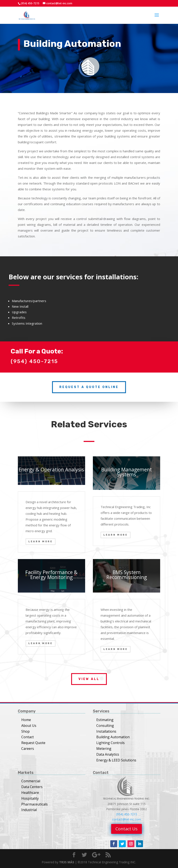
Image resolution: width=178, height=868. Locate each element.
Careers (28, 749)
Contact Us (127, 829)
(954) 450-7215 (127, 814)
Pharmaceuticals (35, 804)
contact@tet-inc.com (127, 819)
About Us (29, 726)
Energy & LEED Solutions (116, 760)
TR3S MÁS (67, 862)
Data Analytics (108, 754)
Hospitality (30, 798)
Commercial (31, 781)
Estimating (105, 720)
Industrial (29, 810)
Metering (104, 749)
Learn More (41, 542)
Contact (28, 737)
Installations (106, 731)
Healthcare (30, 793)
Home (26, 720)
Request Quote (33, 743)
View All (89, 679)
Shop (25, 731)
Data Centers (32, 787)
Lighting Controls (110, 743)
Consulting (105, 726)
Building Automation (113, 737)
